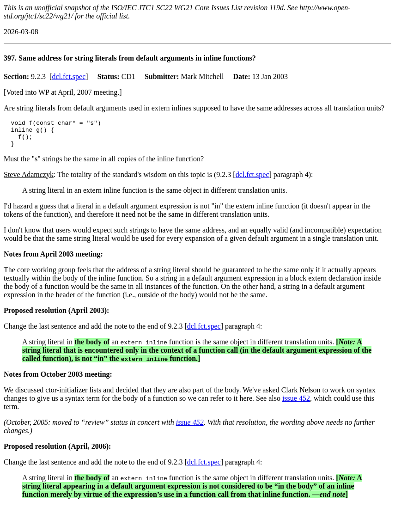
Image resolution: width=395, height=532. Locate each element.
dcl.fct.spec (69, 76)
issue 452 (296, 404)
